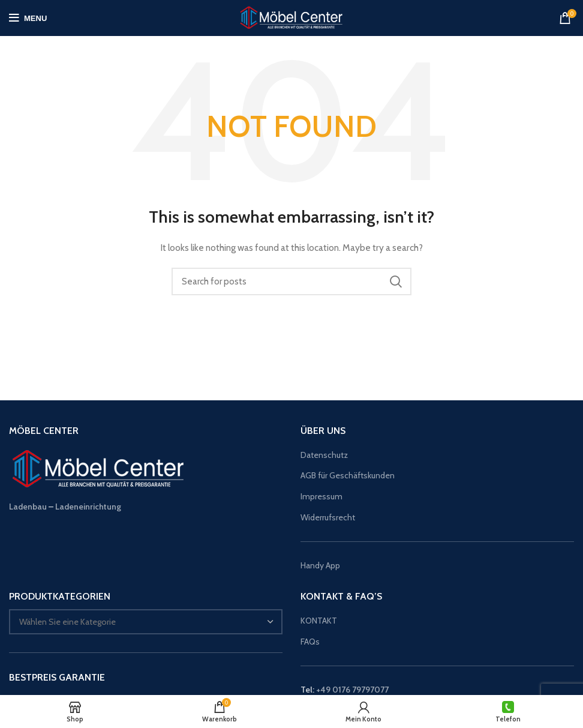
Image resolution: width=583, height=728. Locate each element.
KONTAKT (319, 621)
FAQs (310, 642)
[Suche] (291, 281)
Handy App (321, 565)
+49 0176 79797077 (352, 690)
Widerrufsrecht (328, 517)
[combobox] (146, 622)
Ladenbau (28, 507)
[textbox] (67, 622)
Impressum (321, 496)
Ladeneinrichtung (88, 507)
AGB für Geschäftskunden (348, 475)
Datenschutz (324, 455)
